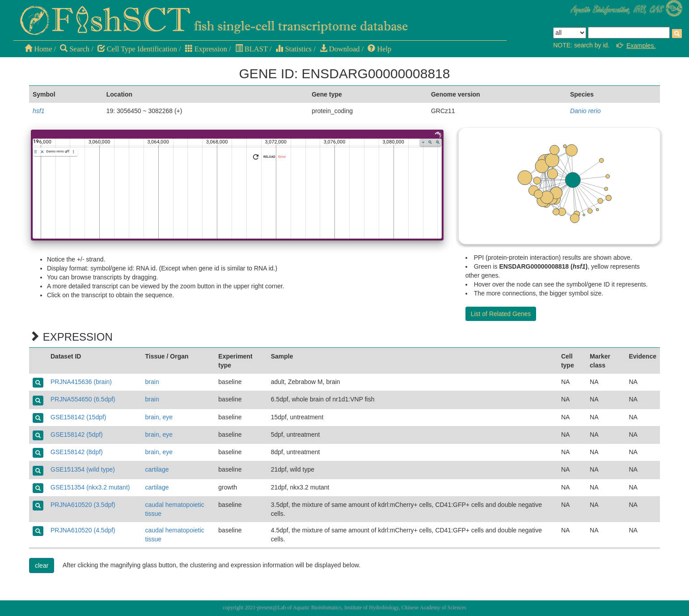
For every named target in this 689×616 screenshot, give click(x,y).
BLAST (252, 49)
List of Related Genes (501, 314)
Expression (206, 49)
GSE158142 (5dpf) (77, 435)
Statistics (294, 49)
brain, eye (159, 417)
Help (379, 49)
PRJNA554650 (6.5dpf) (83, 399)
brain (152, 382)
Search (75, 49)
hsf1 (38, 111)
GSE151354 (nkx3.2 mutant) (90, 487)
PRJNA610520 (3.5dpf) (83, 505)
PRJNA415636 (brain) (81, 382)
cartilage (157, 469)
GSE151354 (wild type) (83, 469)
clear (42, 565)
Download (340, 49)
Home (38, 49)
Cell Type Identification (137, 49)
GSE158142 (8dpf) (77, 452)
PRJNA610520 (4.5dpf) (83, 530)
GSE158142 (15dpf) (78, 417)
